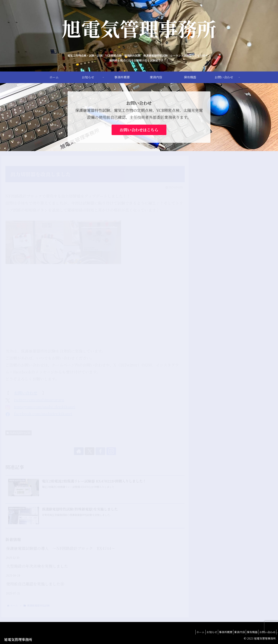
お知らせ (201, 632)
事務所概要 (218, 632)
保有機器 (249, 632)
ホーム (188, 632)
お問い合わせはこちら (139, 130)
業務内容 (234, 632)
